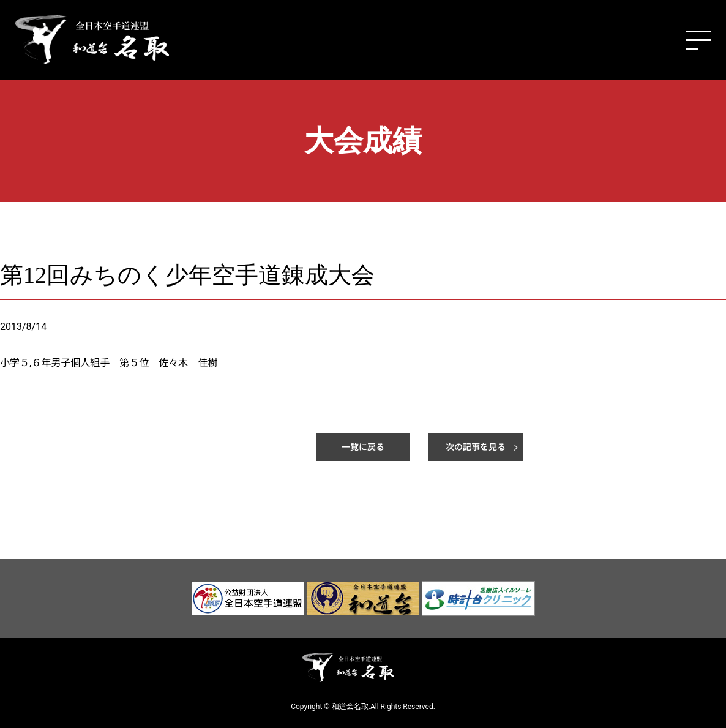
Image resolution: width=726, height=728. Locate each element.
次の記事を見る (476, 447)
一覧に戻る (363, 447)
